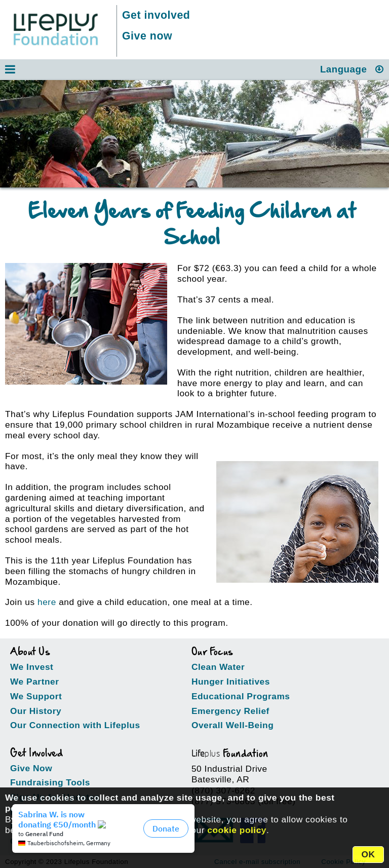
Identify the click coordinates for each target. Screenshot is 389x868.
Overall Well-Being (232, 725)
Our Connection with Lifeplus (75, 725)
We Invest (32, 667)
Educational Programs (241, 696)
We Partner (35, 682)
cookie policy (237, 830)
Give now (147, 36)
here (47, 602)
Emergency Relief (230, 711)
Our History (36, 711)
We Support (36, 696)
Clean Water (218, 667)
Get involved (156, 15)
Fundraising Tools (50, 782)
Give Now (31, 768)
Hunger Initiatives (231, 682)
